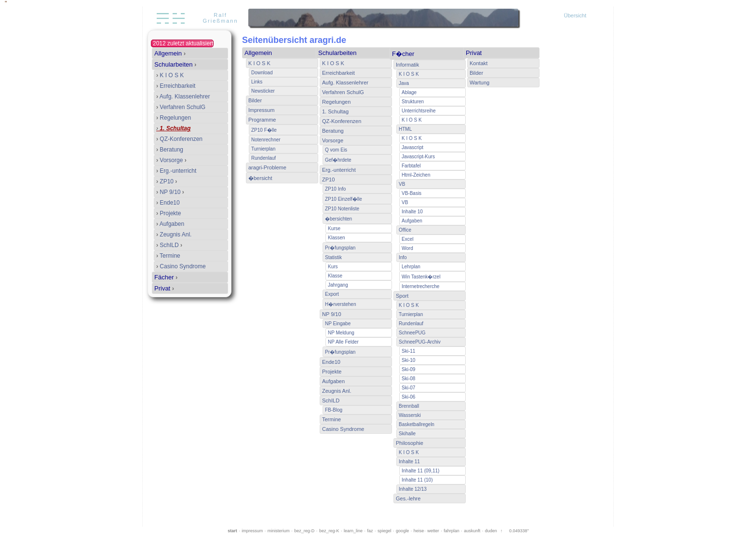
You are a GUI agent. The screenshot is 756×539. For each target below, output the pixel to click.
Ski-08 (408, 379)
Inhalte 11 (409, 462)
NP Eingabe (338, 324)
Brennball (409, 406)
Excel (407, 239)
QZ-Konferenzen (179, 139)
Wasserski (410, 415)
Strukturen (413, 102)
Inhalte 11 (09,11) (420, 471)
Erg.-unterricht (176, 171)
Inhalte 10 (412, 212)
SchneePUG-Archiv (420, 342)
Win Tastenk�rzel (421, 277)
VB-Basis (412, 193)
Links (257, 82)
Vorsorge (171, 160)
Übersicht (575, 15)
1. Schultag (173, 128)
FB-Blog (334, 410)
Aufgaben (170, 224)
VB (402, 184)
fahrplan (452, 531)
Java (404, 83)
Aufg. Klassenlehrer (183, 97)
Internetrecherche (420, 286)
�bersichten (338, 219)
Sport (402, 296)
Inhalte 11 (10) (417, 480)
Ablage (409, 92)
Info (403, 257)
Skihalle (407, 434)
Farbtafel (411, 166)
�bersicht (260, 178)
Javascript (412, 147)
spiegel (385, 531)
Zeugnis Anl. (174, 235)
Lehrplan (411, 267)
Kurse (334, 228)
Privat (164, 288)
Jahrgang (338, 285)
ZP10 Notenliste (342, 209)
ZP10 (167, 181)
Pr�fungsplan (340, 248)
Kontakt (479, 63)
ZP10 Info (335, 189)
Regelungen (174, 118)
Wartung (479, 83)
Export (332, 294)
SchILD (169, 245)
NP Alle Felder (343, 342)
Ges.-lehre (408, 498)
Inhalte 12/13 (413, 489)
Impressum (261, 110)
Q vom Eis (336, 150)
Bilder (255, 100)
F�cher (403, 54)
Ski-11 (408, 351)
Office (405, 230)
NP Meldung (341, 333)
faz (370, 531)
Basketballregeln (417, 424)
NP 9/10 (170, 192)
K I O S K (170, 75)
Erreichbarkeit (176, 86)
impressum (252, 531)
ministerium (279, 531)
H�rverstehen (340, 304)
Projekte (169, 213)
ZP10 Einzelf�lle (344, 199)
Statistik (333, 257)
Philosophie (410, 443)
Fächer (166, 277)
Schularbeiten (175, 64)
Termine (168, 256)
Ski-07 (408, 388)
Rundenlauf (263, 158)
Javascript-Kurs (418, 157)
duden (491, 531)
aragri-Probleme (267, 167)
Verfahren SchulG (181, 107)
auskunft (472, 531)
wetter (433, 531)
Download (262, 73)
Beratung (170, 150)
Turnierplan (263, 149)
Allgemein (170, 53)
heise (419, 531)
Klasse (335, 276)
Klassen (337, 238)
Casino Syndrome (181, 266)
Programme (262, 120)
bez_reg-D (304, 531)
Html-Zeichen (416, 175)
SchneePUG (412, 333)
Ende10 (168, 203)
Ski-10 (408, 360)
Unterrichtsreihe (419, 111)
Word (407, 248)
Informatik (407, 65)
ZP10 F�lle (264, 130)
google (402, 531)
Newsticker (263, 91)
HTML (405, 129)
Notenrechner (266, 140)
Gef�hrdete (338, 160)
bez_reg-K (329, 531)
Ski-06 (408, 397)
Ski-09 (408, 369)
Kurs (333, 267)
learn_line (353, 531)
